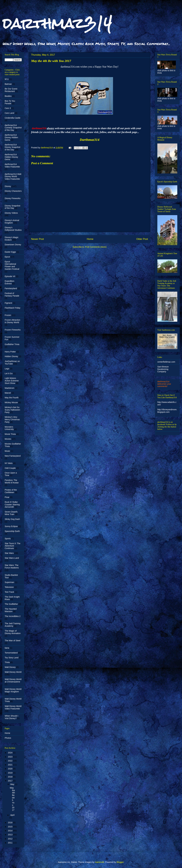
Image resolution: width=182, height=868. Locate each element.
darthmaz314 (57, 23)
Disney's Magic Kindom (12, 239)
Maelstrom (9, 388)
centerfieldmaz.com (166, 362)
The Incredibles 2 (13, 616)
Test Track (9, 592)
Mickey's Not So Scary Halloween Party (12, 410)
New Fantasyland (13, 456)
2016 (10, 823)
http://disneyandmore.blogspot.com (167, 411)
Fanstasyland (11, 288)
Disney (8, 186)
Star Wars (9, 553)
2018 (10, 777)
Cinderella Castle (13, 118)
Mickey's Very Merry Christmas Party (12, 420)
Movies (8, 439)
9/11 (7, 79)
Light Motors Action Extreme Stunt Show (12, 381)
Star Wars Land (12, 558)
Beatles (8, 96)
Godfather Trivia (12, 344)
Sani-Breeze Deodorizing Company (163, 369)
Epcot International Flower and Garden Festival (12, 265)
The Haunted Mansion (11, 610)
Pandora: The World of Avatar (12, 481)
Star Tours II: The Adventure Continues (13, 546)
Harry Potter (10, 352)
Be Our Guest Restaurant (11, 90)
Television (9, 587)
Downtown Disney (13, 245)
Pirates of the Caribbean (11, 491)
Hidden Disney (11, 356)
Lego (7, 369)
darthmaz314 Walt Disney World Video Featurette (13, 177)
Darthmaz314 (90, 140)
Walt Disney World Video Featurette (13, 707)
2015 (10, 827)
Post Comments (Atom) (96, 247)
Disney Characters (13, 191)
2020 (10, 769)
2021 (10, 765)
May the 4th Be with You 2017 (12, 799)
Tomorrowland (11, 653)
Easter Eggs (10, 252)
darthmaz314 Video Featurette (12, 165)
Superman (9, 582)
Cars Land (9, 113)
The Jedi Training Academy (13, 625)
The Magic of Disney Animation (13, 632)
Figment (8, 303)
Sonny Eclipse (11, 526)
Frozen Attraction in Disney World (12, 321)
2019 (10, 773)
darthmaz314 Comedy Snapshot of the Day (13, 128)
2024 (10, 753)
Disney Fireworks (13, 198)
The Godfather (11, 604)
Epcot (7, 257)
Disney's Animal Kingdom (12, 222)
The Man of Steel (13, 641)
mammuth (100, 862)
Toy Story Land (12, 658)
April (12, 815)
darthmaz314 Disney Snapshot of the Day (12, 147)
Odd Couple (10, 468)
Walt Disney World (13, 672)
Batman (8, 84)
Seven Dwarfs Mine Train (11, 513)
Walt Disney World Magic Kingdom (13, 690)
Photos (8, 738)
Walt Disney (10, 667)
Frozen (8, 315)
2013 (10, 835)
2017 (10, 781)
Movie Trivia (10, 434)
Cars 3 (8, 108)
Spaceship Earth (12, 531)
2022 (10, 761)
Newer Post (38, 239)
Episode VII (10, 276)
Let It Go (9, 373)
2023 (10, 757)
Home (90, 239)
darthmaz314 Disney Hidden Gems (11, 137)
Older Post (142, 239)
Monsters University (9, 428)
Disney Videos (11, 213)
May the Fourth (12, 398)
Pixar (7, 497)
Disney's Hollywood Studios (13, 229)
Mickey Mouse (11, 402)
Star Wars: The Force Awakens (12, 566)
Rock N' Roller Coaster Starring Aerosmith (12, 505)
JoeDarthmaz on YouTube (12, 362)
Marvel (8, 393)
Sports (8, 539)
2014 (10, 831)
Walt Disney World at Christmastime (13, 680)
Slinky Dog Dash (12, 519)
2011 (10, 843)
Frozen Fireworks (13, 330)
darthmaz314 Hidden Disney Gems (11, 157)
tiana (7, 648)
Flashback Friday (13, 308)
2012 (10, 839)
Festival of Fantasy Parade (12, 295)
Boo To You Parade (10, 102)
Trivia (7, 662)
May (12, 784)
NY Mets (9, 463)
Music (7, 451)
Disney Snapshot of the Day (12, 207)
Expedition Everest (9, 282)
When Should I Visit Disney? (11, 717)
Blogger (120, 862)
